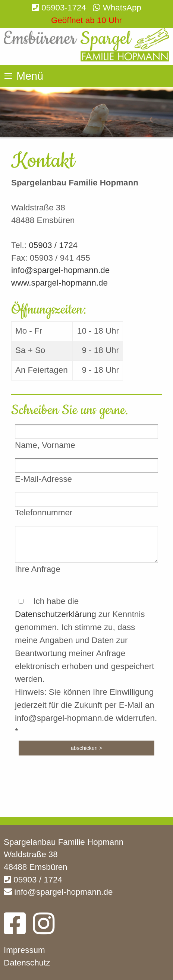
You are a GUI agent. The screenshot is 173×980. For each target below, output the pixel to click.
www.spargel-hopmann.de (59, 283)
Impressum (24, 950)
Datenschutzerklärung (56, 614)
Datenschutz (27, 963)
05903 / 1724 (53, 245)
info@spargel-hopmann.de (60, 270)
